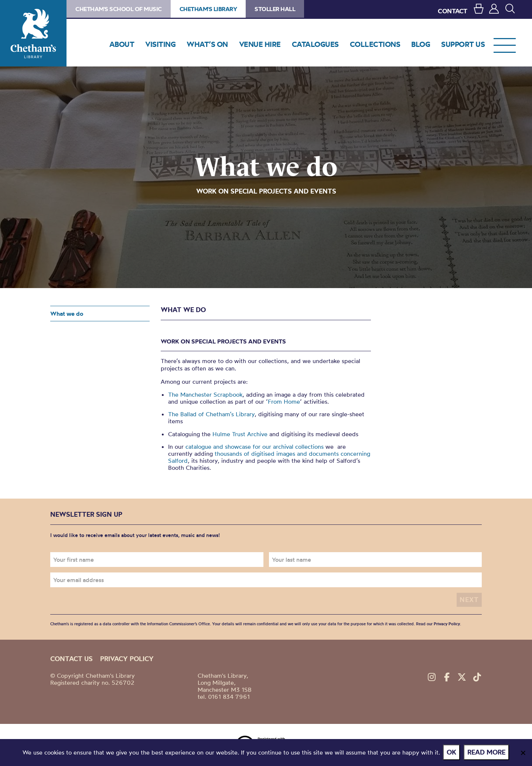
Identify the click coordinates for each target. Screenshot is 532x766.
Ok (452, 753)
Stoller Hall (275, 9)
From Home (284, 401)
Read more (487, 753)
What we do (67, 314)
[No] (523, 753)
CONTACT (453, 11)
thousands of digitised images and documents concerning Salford (269, 457)
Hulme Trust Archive (240, 434)
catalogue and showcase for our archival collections (255, 447)
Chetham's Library (33, 33)
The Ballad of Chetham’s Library (211, 414)
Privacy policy (127, 658)
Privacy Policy (447, 624)
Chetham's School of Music (119, 9)
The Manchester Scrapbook (205, 394)
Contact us (71, 658)
